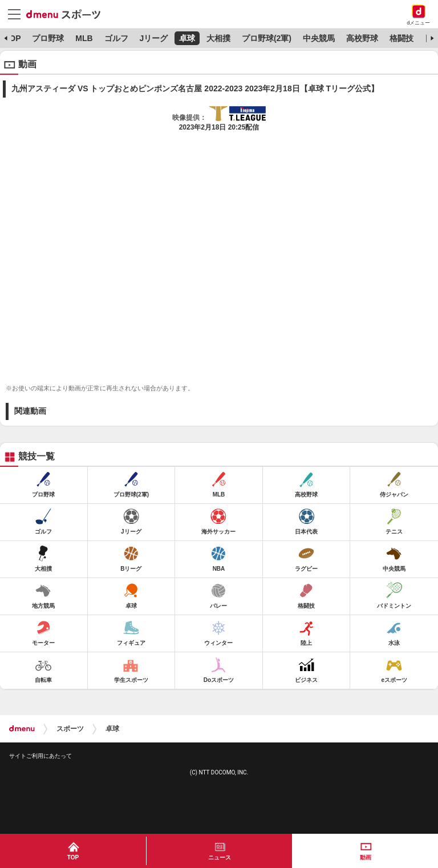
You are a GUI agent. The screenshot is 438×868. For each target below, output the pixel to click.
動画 (366, 857)
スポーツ (70, 729)
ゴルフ (116, 38)
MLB (84, 38)
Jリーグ (153, 38)
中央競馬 (319, 38)
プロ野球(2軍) (267, 38)
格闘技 (401, 38)
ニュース (220, 857)
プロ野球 (48, 38)
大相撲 (218, 38)
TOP (13, 38)
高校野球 (362, 38)
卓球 (187, 38)
